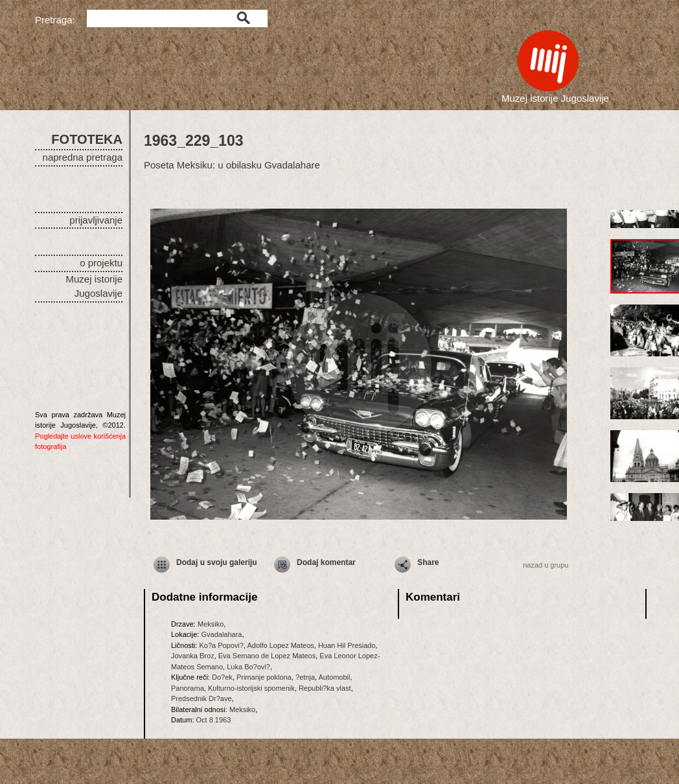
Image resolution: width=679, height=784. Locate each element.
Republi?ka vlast (325, 688)
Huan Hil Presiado (347, 645)
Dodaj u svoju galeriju (217, 562)
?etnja (305, 677)
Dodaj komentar (326, 562)
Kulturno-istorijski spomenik (251, 688)
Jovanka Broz (193, 656)
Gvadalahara (221, 634)
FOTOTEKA (87, 139)
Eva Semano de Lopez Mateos (267, 656)
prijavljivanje (96, 220)
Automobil (335, 677)
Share (428, 562)
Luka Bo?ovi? (248, 667)
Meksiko (211, 624)
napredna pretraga (83, 157)
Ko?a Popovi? (221, 645)
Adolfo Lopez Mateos (280, 645)
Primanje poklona (264, 677)
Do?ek (222, 677)
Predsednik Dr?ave (201, 698)
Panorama (188, 688)
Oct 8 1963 (214, 720)
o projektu (101, 263)
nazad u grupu (546, 565)
